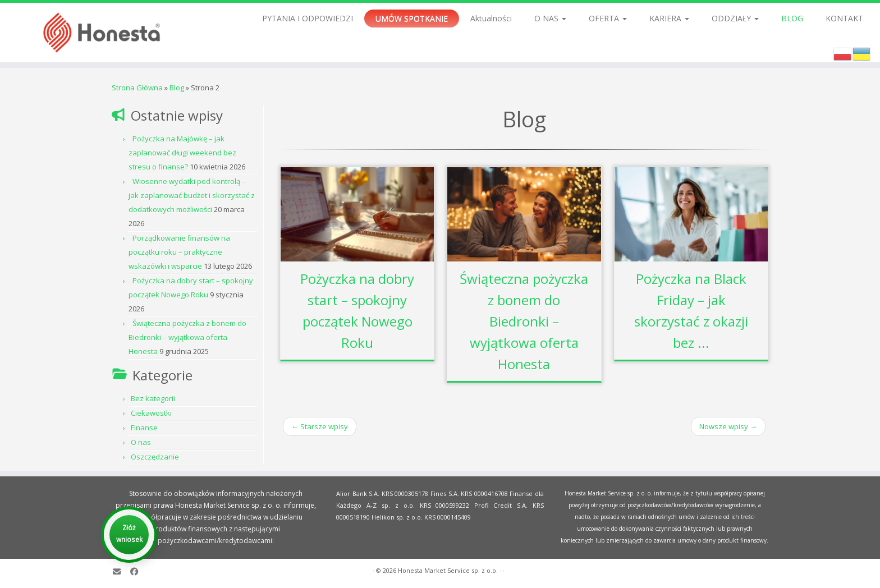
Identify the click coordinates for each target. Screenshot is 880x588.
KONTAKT (844, 18)
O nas (141, 442)
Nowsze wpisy (728, 426)
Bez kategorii (153, 398)
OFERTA (608, 18)
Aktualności (491, 18)
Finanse (144, 428)
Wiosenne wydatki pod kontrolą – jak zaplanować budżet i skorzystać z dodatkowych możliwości (192, 195)
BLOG (792, 18)
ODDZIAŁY (735, 18)
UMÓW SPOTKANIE (412, 18)
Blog (177, 88)
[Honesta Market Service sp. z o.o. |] (102, 33)
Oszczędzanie (155, 457)
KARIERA (669, 18)
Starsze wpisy (320, 426)
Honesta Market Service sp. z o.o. (448, 570)
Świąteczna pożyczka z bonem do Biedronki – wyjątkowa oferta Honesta (187, 337)
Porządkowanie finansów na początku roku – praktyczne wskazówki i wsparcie (179, 252)
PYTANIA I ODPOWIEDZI (308, 18)
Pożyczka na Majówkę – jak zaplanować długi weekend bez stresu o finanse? (182, 153)
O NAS (550, 18)
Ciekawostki (151, 413)
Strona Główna (137, 88)
